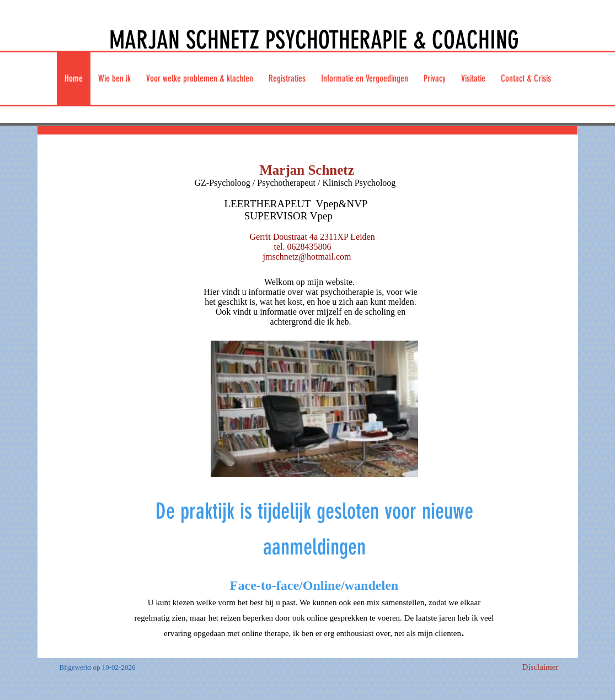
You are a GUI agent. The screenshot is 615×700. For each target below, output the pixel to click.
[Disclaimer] (541, 667)
